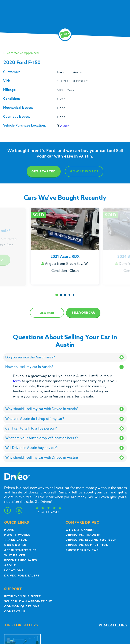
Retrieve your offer (23, 596)
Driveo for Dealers (22, 575)
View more (47, 313)
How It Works (84, 171)
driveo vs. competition (87, 545)
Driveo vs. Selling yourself (91, 540)
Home (9, 530)
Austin (63, 126)
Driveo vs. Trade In (83, 535)
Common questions (22, 606)
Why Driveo (15, 555)
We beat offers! (80, 530)
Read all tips (113, 625)
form (17, 381)
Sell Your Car (83, 313)
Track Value (16, 540)
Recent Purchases (21, 560)
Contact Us (15, 611)
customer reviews (82, 550)
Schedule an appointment (28, 601)
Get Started (44, 171)
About (10, 565)
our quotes (15, 545)
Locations (14, 570)
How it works (17, 535)
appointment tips (21, 550)
